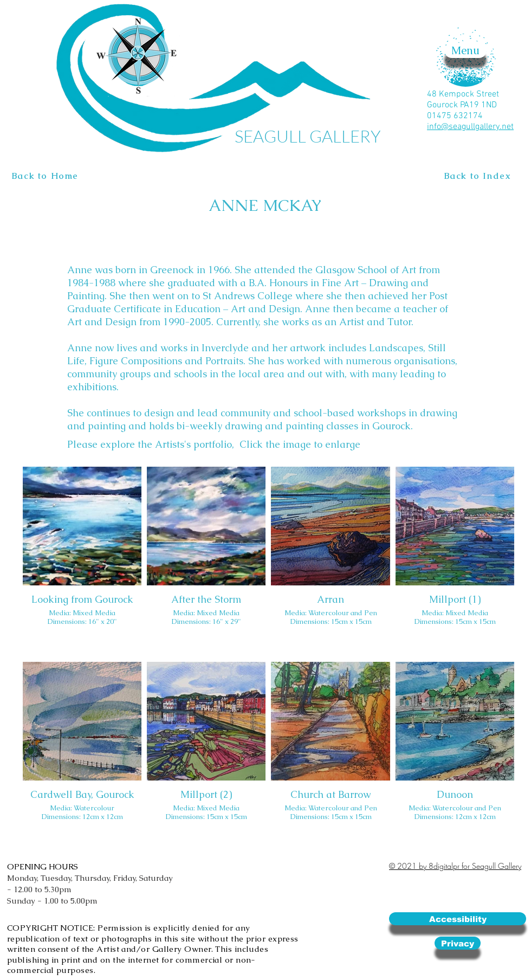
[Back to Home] (46, 176)
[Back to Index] (479, 176)
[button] (465, 50)
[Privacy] (458, 943)
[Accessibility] (458, 919)
